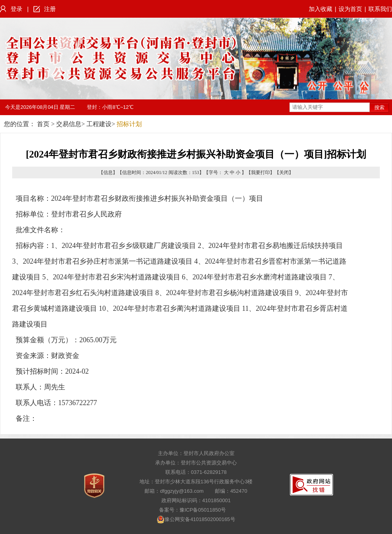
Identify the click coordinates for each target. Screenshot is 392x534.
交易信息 (69, 124)
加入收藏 (321, 9)
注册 (50, 9)
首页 (43, 124)
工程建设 (99, 124)
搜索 (379, 107)
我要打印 (260, 172)
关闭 (284, 172)
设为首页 (350, 9)
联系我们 (380, 9)
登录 (16, 9)
